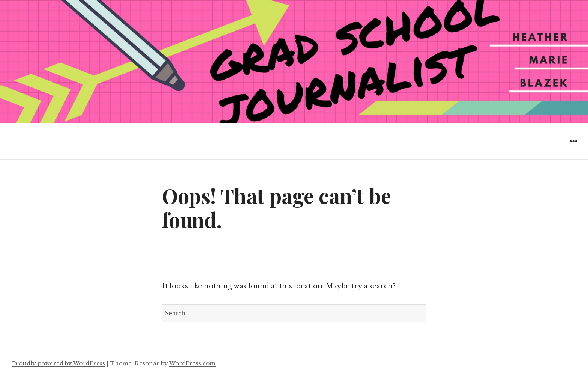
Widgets (573, 147)
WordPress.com (192, 363)
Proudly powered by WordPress (58, 363)
